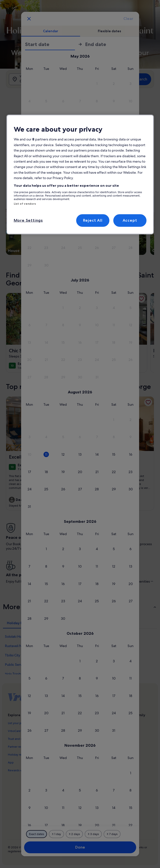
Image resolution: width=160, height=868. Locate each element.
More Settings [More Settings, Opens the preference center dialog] (28, 220)
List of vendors (25, 204)
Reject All (93, 220)
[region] (80, 175)
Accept (130, 220)
